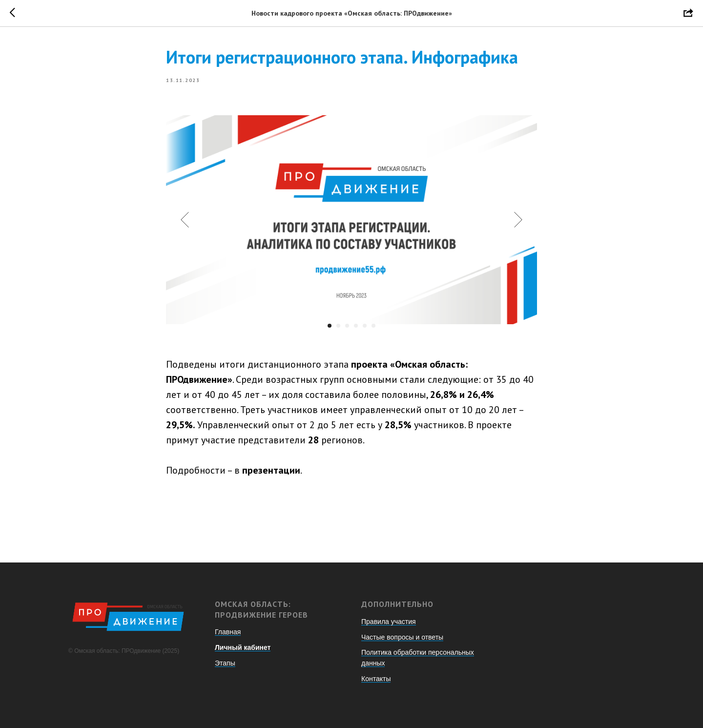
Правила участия (389, 622)
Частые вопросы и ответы (402, 637)
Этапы (225, 663)
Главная (228, 632)
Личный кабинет (243, 647)
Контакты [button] (376, 679)
